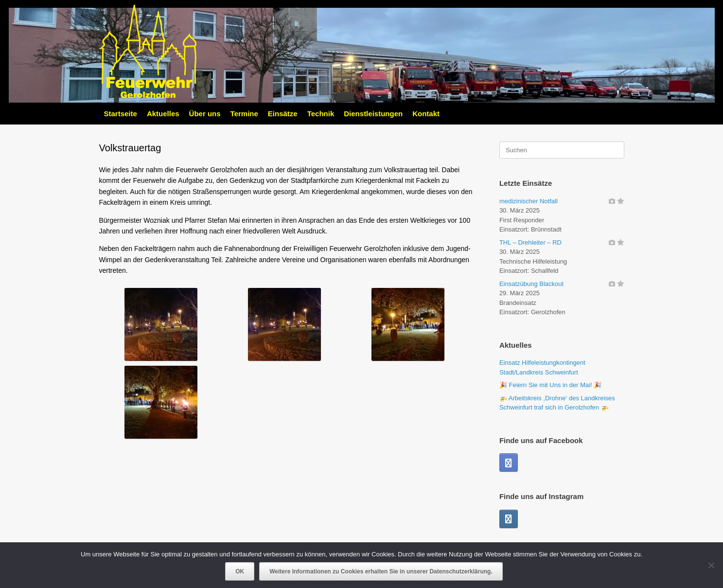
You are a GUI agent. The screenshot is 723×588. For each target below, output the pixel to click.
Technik (321, 114)
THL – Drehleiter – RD (530, 242)
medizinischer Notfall (529, 201)
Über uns (205, 114)
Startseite (121, 114)
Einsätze (283, 114)
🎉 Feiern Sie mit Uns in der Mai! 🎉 (550, 385)
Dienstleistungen (373, 114)
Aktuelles (163, 114)
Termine (244, 114)
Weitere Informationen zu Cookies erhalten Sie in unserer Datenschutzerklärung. (381, 571)
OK (240, 571)
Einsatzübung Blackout (531, 284)
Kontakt (426, 114)
